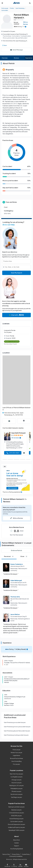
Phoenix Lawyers (16, 791)
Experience (29, 58)
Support (16, 846)
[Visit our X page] (14, 865)
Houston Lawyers (17, 783)
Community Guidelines (16, 856)
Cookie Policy (26, 854)
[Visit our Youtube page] (26, 865)
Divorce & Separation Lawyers (16, 824)
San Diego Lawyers (16, 797)
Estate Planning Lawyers (17, 819)
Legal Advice (16, 755)
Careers (17, 843)
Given (24, 556)
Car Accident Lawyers (17, 821)
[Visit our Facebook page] (8, 865)
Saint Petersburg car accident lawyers (15, 722)
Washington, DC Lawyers (16, 785)
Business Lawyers (17, 810)
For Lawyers (16, 764)
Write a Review (26, 23)
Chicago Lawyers (16, 780)
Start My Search (17, 273)
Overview (5, 58)
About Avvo (16, 840)
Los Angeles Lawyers (17, 777)
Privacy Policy (16, 854)
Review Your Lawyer (16, 752)
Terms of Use (6, 854)
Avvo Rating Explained (17, 849)
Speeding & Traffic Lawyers (17, 830)
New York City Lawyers (16, 774)
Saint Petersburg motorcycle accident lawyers (17, 727)
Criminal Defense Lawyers (16, 813)
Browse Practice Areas (17, 758)
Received (9, 556)
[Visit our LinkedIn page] (20, 865)
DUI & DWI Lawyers (16, 816)
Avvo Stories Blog (16, 761)
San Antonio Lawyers (17, 794)
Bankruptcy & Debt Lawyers (17, 807)
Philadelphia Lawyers (17, 788)
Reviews (17, 58)
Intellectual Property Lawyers (17, 827)
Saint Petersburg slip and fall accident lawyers (17, 731)
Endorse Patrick (16, 550)
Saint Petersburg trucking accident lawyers (16, 735)
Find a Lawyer (17, 750)
